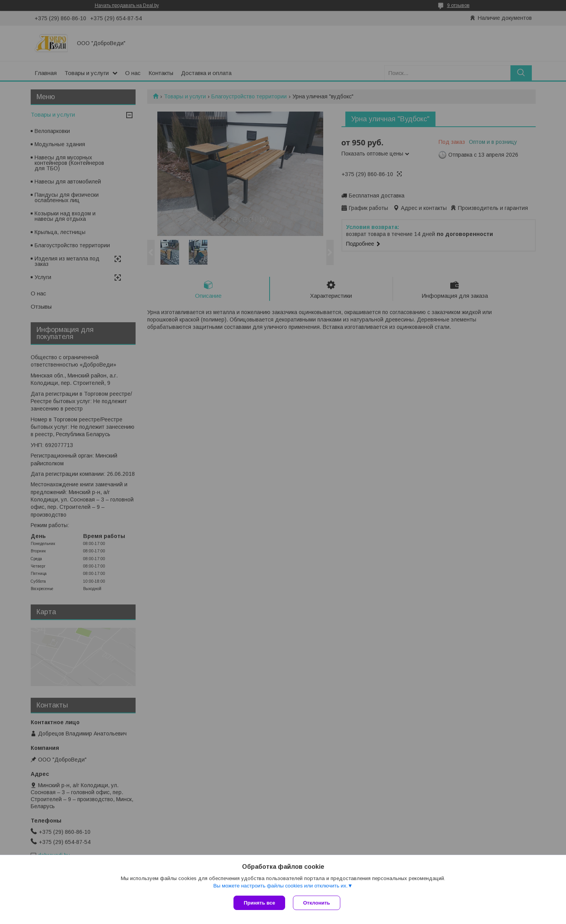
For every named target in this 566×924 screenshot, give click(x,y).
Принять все (259, 903)
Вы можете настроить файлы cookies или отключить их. (280, 886)
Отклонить (316, 903)
